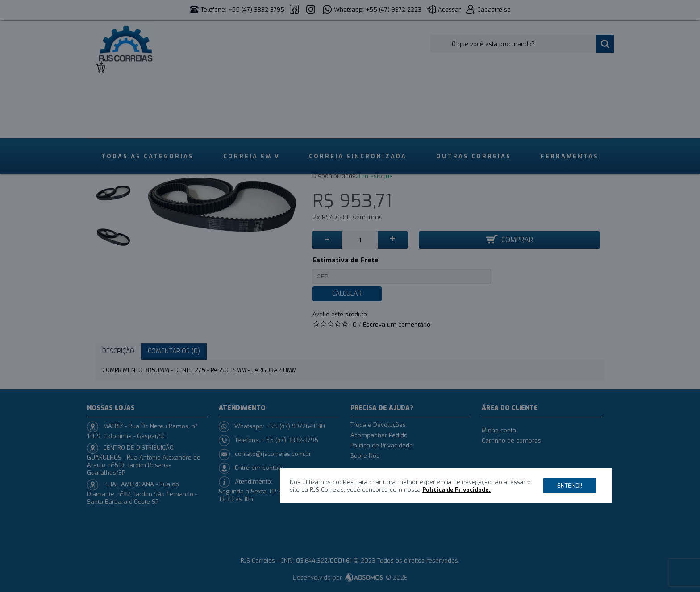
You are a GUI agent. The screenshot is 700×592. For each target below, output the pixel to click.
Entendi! (570, 486)
